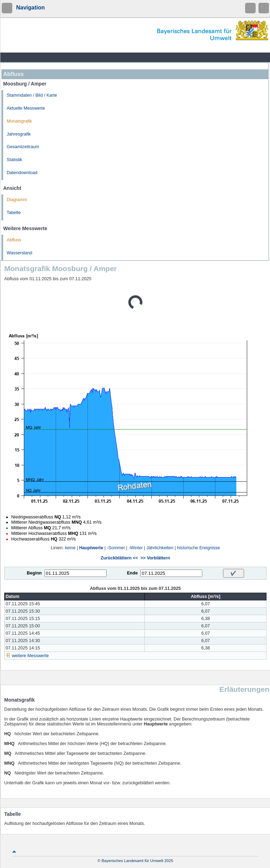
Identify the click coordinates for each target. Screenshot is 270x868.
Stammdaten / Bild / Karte (32, 95)
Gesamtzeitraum (23, 147)
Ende (132, 573)
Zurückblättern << (119, 558)
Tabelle (14, 213)
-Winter (136, 548)
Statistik (14, 160)
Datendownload (22, 173)
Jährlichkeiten (160, 548)
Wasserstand (19, 253)
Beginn (34, 573)
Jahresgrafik (19, 134)
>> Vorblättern (155, 558)
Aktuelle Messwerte (26, 108)
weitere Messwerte (30, 656)
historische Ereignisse (199, 548)
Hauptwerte (91, 548)
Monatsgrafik (19, 121)
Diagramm (17, 200)
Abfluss (14, 240)
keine (70, 548)
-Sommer (116, 548)
